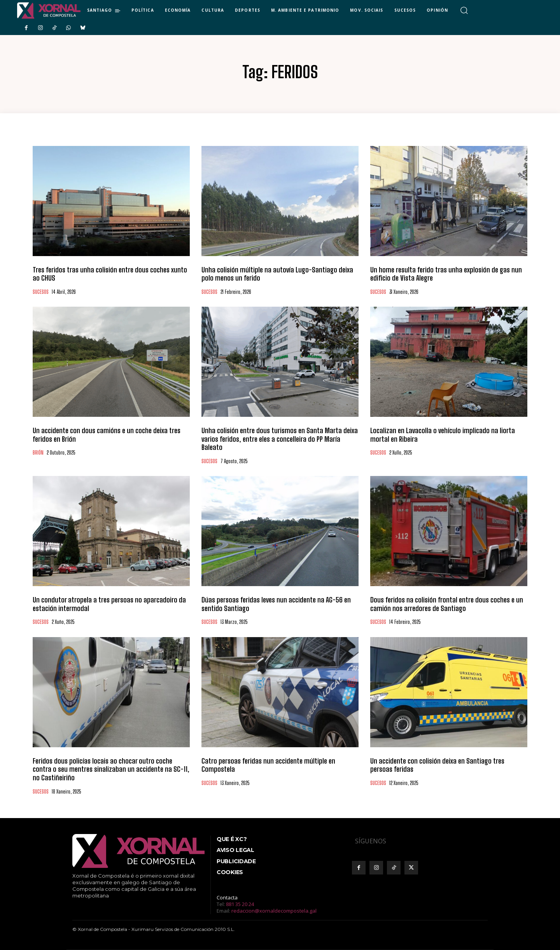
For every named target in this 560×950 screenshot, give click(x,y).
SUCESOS (41, 292)
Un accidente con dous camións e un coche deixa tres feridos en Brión (107, 435)
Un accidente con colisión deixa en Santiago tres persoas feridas (437, 765)
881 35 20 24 (240, 904)
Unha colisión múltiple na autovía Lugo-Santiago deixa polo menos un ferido (277, 274)
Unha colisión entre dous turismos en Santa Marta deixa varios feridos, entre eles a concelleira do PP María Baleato (280, 439)
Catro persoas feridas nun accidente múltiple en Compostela (268, 765)
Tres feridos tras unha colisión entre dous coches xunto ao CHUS (110, 274)
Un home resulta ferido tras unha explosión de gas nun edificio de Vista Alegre (446, 274)
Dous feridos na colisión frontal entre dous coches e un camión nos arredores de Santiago (447, 604)
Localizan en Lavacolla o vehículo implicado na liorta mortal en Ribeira (443, 435)
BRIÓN (38, 453)
